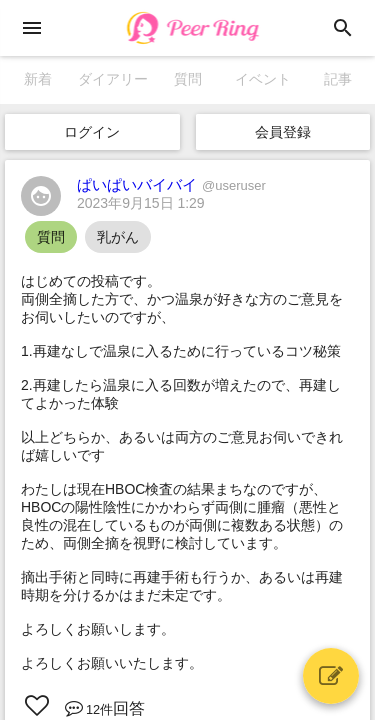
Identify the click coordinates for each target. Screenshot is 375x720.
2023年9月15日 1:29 (141, 203)
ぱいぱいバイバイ (171, 184)
